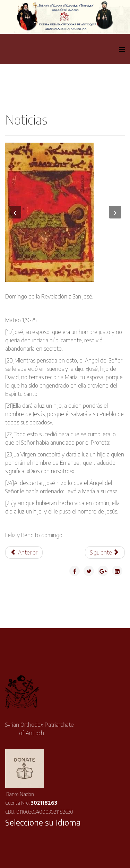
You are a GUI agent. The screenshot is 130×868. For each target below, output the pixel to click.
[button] (15, 212)
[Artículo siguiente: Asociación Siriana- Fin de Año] (105, 552)
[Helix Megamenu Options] (122, 49)
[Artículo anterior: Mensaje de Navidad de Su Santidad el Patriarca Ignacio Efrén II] (24, 552)
